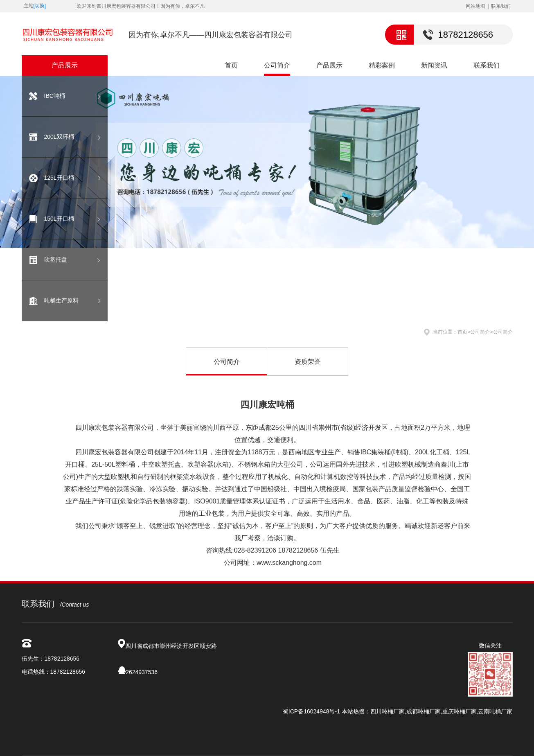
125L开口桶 (59, 178)
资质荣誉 (308, 362)
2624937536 (142, 672)
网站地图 (475, 6)
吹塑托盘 (56, 260)
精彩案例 (382, 65)
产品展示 (329, 65)
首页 (231, 65)
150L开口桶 (59, 219)
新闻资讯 (434, 65)
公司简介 (277, 65)
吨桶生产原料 (61, 300)
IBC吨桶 (55, 96)
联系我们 (501, 6)
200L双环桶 (59, 137)
